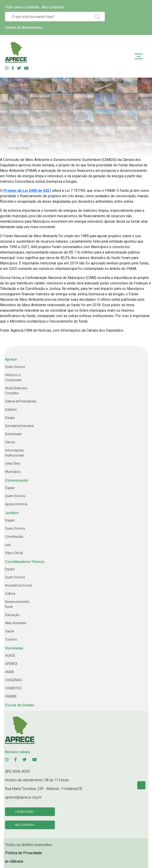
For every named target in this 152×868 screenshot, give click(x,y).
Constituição (14, 537)
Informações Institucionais (15, 453)
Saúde (10, 631)
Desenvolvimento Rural (17, 604)
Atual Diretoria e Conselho (16, 391)
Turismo (11, 639)
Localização (24, 812)
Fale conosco (25, 825)
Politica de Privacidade (24, 853)
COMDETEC (13, 688)
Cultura (10, 594)
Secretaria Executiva (19, 426)
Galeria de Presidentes (21, 401)
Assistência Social (18, 585)
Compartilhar (19, 148)
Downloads (13, 434)
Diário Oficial (14, 553)
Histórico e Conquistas (13, 377)
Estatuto (11, 409)
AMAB (9, 672)
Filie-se (10, 442)
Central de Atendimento (24, 28)
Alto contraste (53, 7)
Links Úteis (13, 464)
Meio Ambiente (16, 623)
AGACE (10, 656)
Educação (12, 615)
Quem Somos (15, 367)
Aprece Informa (16, 504)
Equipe (10, 418)
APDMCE (11, 664)
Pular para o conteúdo (22, 7)
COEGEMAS (13, 680)
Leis (8, 545)
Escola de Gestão (20, 705)
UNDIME (11, 696)
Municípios (13, 472)
